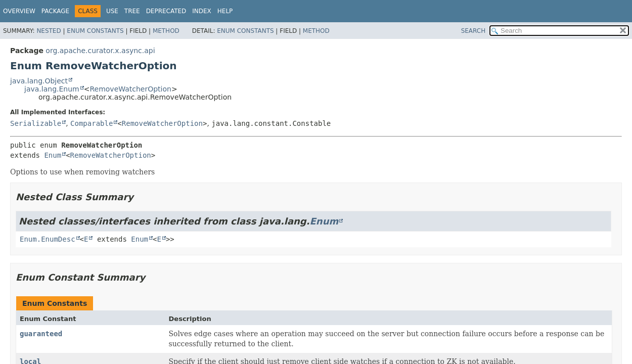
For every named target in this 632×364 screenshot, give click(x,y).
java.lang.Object (39, 81)
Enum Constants (95, 31)
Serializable (36, 123)
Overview (19, 11)
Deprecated (166, 11)
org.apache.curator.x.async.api (100, 51)
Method (166, 31)
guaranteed (41, 334)
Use (112, 11)
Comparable (92, 123)
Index (202, 11)
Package (55, 11)
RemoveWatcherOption (130, 89)
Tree (132, 11)
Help (225, 11)
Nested (49, 31)
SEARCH (473, 31)
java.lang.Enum (52, 89)
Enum (53, 155)
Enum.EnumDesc (48, 239)
